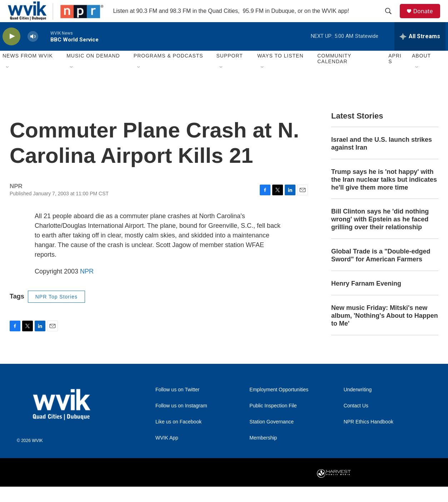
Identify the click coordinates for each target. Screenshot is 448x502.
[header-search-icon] (392, 19)
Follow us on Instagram (181, 421)
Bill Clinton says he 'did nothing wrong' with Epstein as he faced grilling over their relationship (380, 235)
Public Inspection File (273, 421)
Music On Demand (93, 71)
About (421, 71)
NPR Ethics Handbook (369, 437)
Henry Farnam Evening (366, 299)
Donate (427, 19)
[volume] (33, 52)
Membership (263, 453)
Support (229, 71)
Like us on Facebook (178, 437)
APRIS (395, 74)
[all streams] (420, 52)
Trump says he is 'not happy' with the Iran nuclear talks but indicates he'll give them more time (384, 195)
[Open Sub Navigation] (8, 83)
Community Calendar (334, 74)
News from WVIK (28, 71)
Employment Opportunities (279, 405)
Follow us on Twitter (177, 405)
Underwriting (358, 405)
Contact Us (356, 421)
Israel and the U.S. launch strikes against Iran (382, 159)
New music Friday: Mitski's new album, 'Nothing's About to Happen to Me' (385, 331)
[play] (11, 52)
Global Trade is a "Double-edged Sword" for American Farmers (381, 271)
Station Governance (272, 437)
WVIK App (167, 453)
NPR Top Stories (56, 312)
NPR (87, 287)
